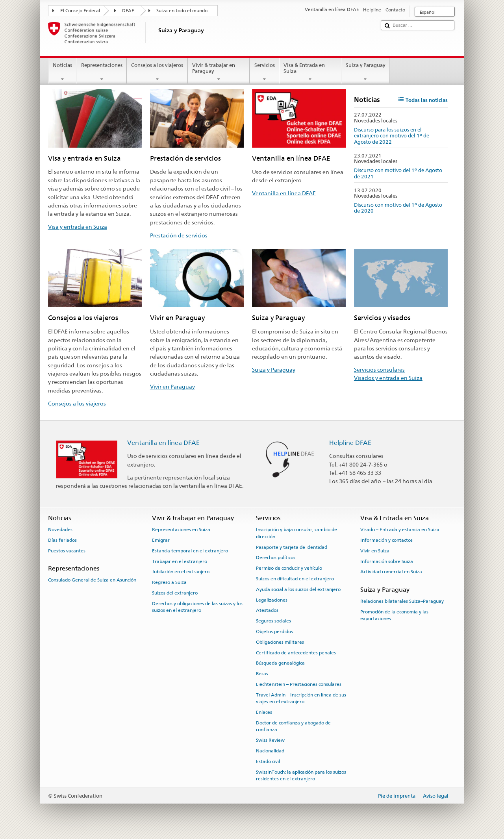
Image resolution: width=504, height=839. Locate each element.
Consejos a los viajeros (157, 72)
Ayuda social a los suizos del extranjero (298, 589)
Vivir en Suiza (375, 551)
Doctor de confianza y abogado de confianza (293, 726)
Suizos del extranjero (175, 593)
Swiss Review (270, 740)
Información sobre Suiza (387, 561)
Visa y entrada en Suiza (78, 227)
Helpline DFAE (350, 443)
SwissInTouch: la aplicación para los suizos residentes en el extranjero (301, 775)
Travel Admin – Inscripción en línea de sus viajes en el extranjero (301, 698)
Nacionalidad (270, 751)
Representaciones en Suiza (181, 530)
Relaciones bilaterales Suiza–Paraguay (402, 601)
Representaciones (102, 72)
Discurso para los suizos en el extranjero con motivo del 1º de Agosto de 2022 (392, 136)
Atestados (267, 610)
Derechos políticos (276, 557)
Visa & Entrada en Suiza (310, 72)
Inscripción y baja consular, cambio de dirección (296, 533)
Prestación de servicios (179, 235)
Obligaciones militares (280, 642)
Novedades (60, 530)
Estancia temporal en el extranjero (190, 551)
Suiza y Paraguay (366, 72)
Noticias (63, 72)
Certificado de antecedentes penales (296, 652)
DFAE (128, 11)
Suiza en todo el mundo (182, 11)
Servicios (264, 72)
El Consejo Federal (80, 11)
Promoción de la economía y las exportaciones (394, 615)
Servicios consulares (379, 369)
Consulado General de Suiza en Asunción (92, 580)
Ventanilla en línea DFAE (284, 193)
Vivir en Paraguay (172, 386)
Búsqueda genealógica (280, 663)
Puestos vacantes (67, 551)
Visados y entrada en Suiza (388, 378)
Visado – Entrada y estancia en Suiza (400, 530)
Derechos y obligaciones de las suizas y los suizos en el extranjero (197, 607)
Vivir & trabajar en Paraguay (219, 72)
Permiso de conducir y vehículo (289, 568)
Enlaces (264, 712)
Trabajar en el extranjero (180, 561)
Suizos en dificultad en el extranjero (295, 579)
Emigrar (161, 540)
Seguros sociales (273, 621)
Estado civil (268, 761)
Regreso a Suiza (169, 582)
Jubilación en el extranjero (181, 572)
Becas (262, 674)
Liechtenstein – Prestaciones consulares (299, 684)
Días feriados (62, 540)
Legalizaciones (272, 600)
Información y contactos (386, 540)
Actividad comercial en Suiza (391, 572)
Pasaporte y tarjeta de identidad (292, 547)
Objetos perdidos (274, 632)
